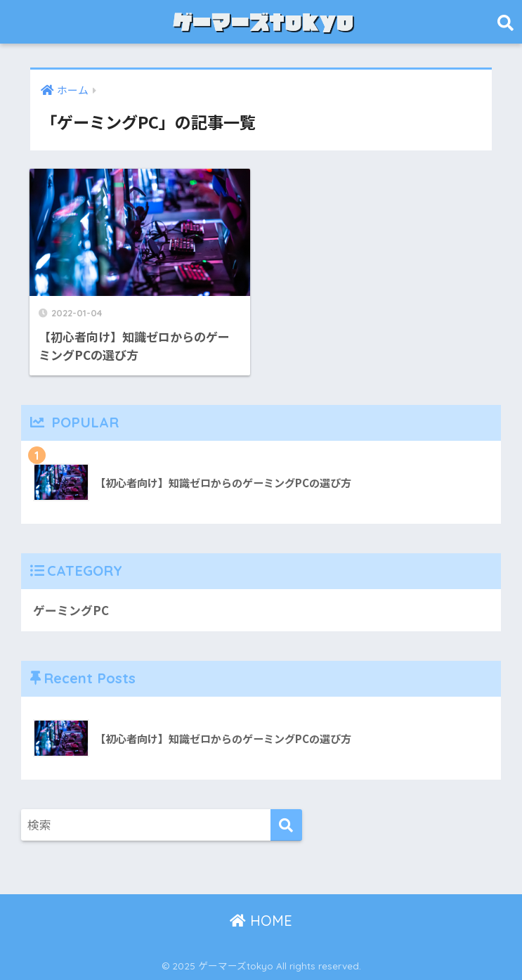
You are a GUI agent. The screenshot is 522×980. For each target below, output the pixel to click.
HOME (261, 921)
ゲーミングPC (71, 610)
